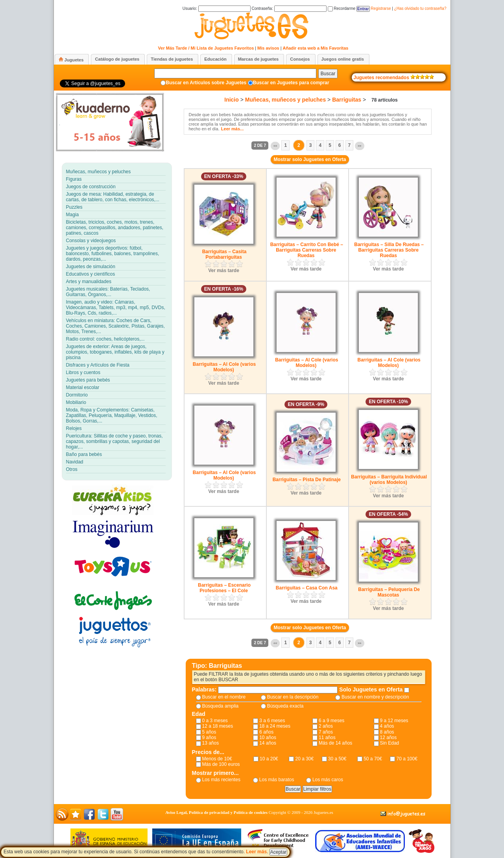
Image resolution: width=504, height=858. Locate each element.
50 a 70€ (373, 759)
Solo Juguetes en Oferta (372, 689)
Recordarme (342, 8)
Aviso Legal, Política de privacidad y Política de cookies (216, 812)
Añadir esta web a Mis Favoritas (316, 48)
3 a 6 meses (272, 721)
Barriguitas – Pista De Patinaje (307, 480)
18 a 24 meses (275, 726)
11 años (327, 738)
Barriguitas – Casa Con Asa (307, 588)
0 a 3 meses (215, 721)
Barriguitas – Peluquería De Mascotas (389, 592)
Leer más (256, 852)
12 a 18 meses (218, 726)
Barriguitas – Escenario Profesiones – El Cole (224, 588)
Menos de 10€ (217, 759)
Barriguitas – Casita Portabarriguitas (224, 254)
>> (359, 146)
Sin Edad (390, 743)
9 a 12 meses (394, 721)
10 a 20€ (269, 759)
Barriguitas (347, 100)
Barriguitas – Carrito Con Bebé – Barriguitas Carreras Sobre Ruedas (307, 250)
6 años (266, 732)
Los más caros (328, 780)
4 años (387, 726)
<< (275, 146)
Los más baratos (277, 780)
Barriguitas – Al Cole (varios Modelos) (224, 367)
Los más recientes (221, 780)
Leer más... (232, 129)
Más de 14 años (335, 743)
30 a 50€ (337, 759)
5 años (209, 732)
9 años (209, 738)
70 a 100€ (407, 759)
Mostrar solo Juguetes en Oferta (310, 159)
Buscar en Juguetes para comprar (291, 83)
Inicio (232, 100)
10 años (268, 738)
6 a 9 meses (331, 721)
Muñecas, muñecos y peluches (285, 100)
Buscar (328, 74)
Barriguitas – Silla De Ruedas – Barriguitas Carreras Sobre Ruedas (389, 250)
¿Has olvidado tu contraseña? (420, 8)
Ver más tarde (224, 271)
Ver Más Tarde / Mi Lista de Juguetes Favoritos (206, 48)
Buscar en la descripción (293, 697)
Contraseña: (289, 8)
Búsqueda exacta (285, 706)
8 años (387, 732)
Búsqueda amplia (221, 706)
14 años (268, 743)
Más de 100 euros (221, 764)
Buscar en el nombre (224, 697)
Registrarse (381, 8)
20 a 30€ (304, 759)
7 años (326, 732)
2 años (326, 726)
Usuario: (217, 8)
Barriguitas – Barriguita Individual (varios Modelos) (389, 480)
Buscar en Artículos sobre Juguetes (206, 83)
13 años (211, 743)
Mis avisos (268, 48)
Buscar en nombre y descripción (375, 697)
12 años (389, 738)
